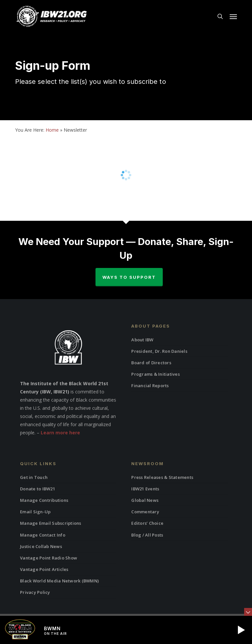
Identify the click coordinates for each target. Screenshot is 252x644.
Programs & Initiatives (156, 374)
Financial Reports (150, 386)
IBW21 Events (145, 489)
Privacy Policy (35, 592)
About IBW (142, 340)
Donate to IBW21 (38, 489)
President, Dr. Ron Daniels (159, 351)
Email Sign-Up (35, 512)
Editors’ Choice (147, 523)
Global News (145, 500)
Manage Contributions (44, 500)
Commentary (145, 512)
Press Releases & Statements (162, 477)
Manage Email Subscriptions (51, 523)
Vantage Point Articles (44, 569)
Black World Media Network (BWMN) (59, 581)
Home (52, 130)
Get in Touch (34, 477)
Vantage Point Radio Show (49, 558)
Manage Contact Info (43, 535)
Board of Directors (151, 363)
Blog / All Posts (147, 535)
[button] (233, 16)
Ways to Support (129, 277)
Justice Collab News (41, 546)
